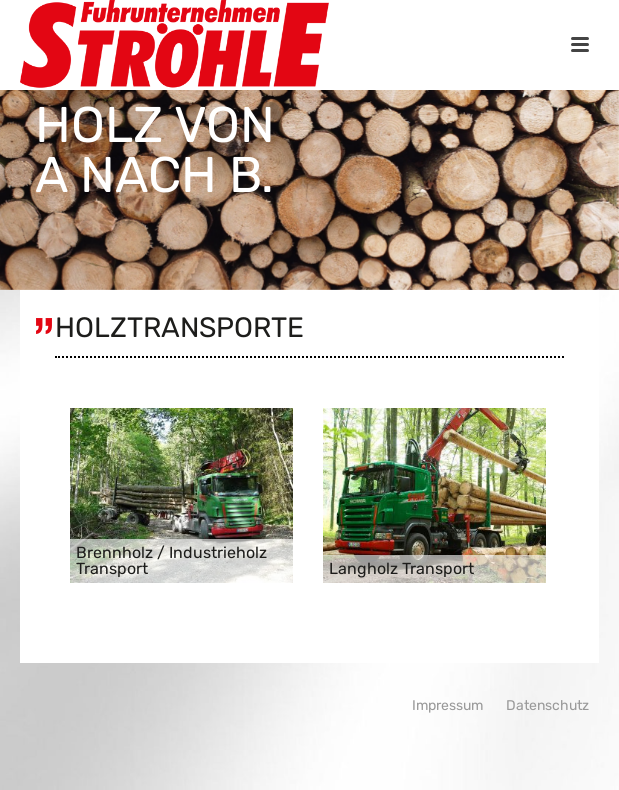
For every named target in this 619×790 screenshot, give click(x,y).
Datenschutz (547, 705)
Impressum (447, 705)
